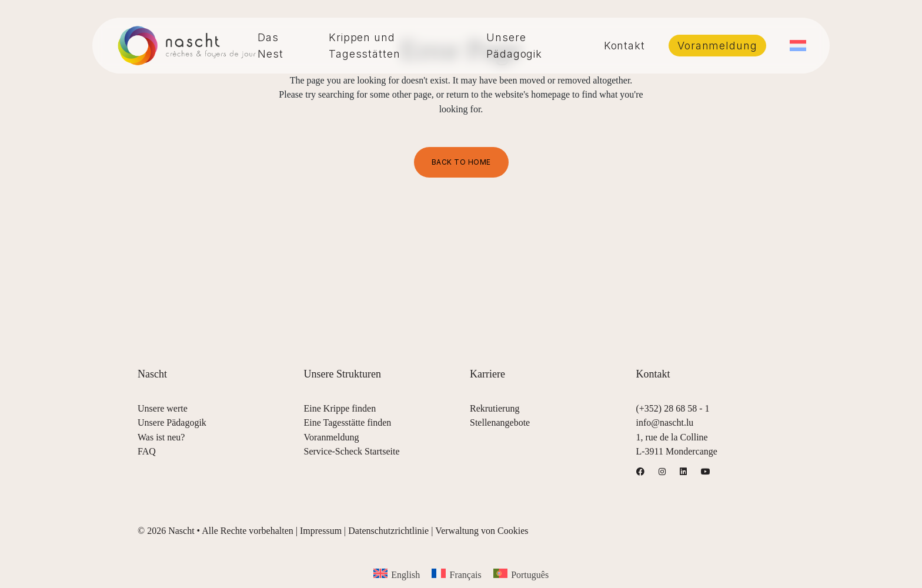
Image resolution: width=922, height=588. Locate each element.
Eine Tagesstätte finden (348, 422)
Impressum (321, 531)
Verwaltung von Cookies (482, 531)
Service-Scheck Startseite (352, 451)
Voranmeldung (332, 437)
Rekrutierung (495, 408)
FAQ (147, 451)
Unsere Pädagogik (172, 422)
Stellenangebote (500, 422)
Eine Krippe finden (340, 408)
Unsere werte (163, 408)
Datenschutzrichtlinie (388, 531)
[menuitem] (798, 46)
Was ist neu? (161, 437)
